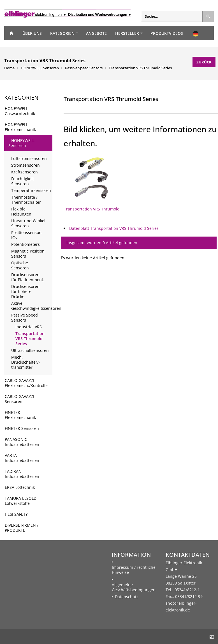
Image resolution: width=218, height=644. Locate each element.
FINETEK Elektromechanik (20, 415)
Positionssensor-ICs (27, 235)
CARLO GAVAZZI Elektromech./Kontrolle (26, 383)
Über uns (32, 33)
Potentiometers (25, 244)
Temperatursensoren (31, 190)
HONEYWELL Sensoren (40, 68)
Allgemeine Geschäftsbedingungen (134, 587)
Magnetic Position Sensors (28, 254)
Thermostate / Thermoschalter (26, 200)
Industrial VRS (29, 327)
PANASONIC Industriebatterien (22, 442)
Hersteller (127, 33)
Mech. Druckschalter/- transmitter (26, 362)
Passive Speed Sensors (84, 68)
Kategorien (62, 33)
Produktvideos (167, 33)
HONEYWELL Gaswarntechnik (20, 111)
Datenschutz (127, 597)
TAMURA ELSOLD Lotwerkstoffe (21, 501)
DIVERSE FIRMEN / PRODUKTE (22, 528)
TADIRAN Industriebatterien (22, 474)
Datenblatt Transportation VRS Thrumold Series (114, 228)
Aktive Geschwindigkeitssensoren (32, 306)
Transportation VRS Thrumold (92, 184)
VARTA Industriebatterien (22, 458)
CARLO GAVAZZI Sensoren (19, 399)
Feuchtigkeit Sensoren (23, 181)
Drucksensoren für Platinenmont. (28, 277)
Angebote (96, 33)
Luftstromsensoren (29, 158)
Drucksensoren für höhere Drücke (25, 291)
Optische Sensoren (20, 265)
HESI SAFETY (16, 514)
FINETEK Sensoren (22, 428)
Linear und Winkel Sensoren (28, 223)
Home (11, 33)
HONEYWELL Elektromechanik (20, 127)
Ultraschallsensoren (30, 350)
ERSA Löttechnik (20, 487)
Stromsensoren (25, 165)
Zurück (204, 62)
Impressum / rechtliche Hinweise (134, 570)
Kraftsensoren (25, 172)
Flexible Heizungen (21, 211)
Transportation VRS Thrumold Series (140, 68)
